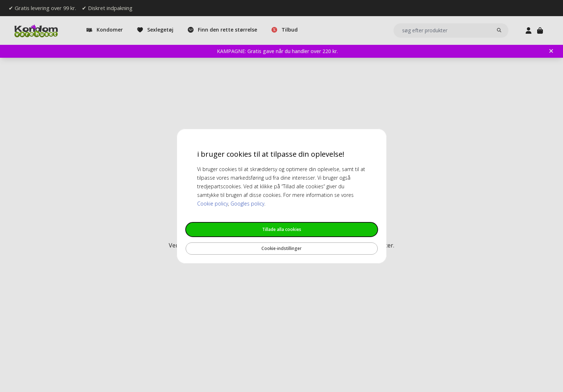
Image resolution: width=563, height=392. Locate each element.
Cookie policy (213, 204)
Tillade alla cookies (282, 229)
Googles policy (247, 204)
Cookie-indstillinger (281, 248)
